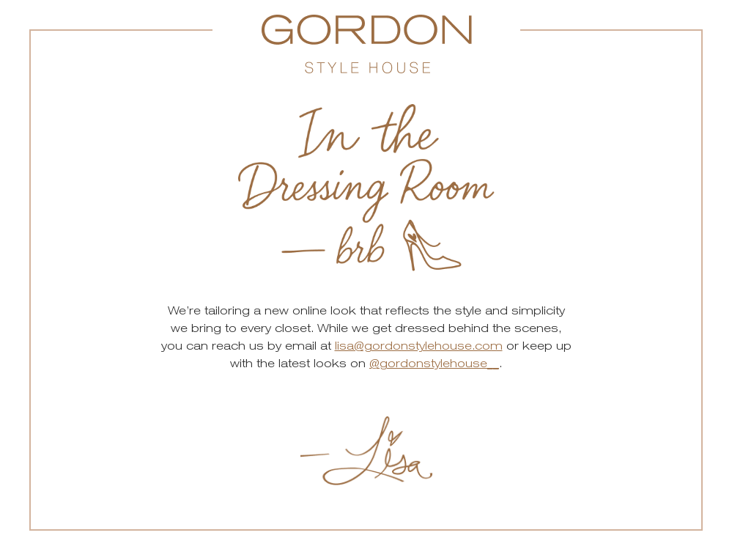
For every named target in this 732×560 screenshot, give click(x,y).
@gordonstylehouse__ (434, 363)
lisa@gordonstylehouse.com (419, 346)
